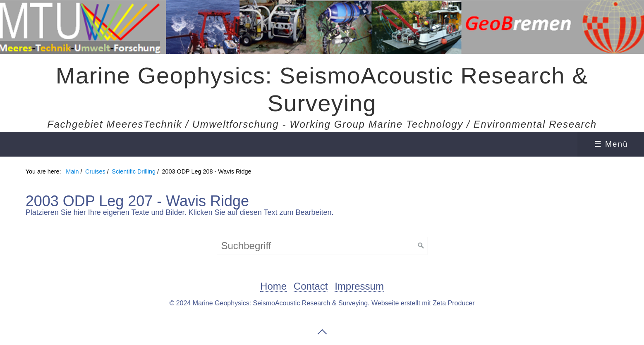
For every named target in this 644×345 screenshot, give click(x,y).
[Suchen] (421, 246)
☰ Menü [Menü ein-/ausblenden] (611, 144)
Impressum (359, 287)
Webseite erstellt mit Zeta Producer (423, 303)
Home (273, 287)
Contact (311, 287)
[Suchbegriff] (322, 246)
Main (72, 171)
